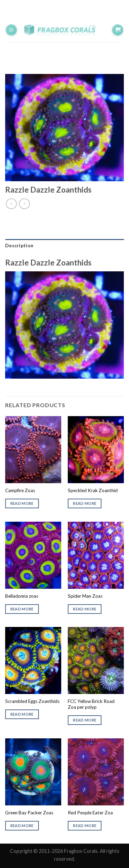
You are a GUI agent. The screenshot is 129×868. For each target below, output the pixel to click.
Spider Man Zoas (85, 596)
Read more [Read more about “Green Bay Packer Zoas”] (22, 826)
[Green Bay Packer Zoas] (33, 772)
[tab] (64, 246)
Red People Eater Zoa (90, 813)
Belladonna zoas (22, 596)
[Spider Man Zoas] (96, 555)
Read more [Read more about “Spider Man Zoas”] (85, 609)
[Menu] (11, 30)
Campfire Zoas (20, 490)
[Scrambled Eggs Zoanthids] (33, 660)
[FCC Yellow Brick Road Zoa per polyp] (96, 660)
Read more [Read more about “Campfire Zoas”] (22, 503)
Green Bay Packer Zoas (29, 813)
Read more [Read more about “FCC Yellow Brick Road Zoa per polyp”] (85, 720)
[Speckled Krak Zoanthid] (96, 450)
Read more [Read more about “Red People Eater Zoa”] (85, 826)
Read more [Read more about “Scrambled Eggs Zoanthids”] (22, 714)
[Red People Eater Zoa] (96, 772)
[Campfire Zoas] (33, 450)
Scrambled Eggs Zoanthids (32, 701)
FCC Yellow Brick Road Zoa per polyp (91, 704)
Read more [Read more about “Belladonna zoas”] (22, 609)
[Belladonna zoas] (33, 555)
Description (19, 245)
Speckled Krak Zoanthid (93, 490)
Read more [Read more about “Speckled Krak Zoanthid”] (85, 503)
